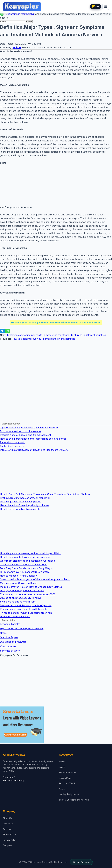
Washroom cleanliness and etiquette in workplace (27, 561)
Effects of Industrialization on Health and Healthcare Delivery (34, 450)
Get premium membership (20, 14)
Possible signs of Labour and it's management (25, 435)
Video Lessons (8, 646)
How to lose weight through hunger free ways (26, 557)
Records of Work (67, 783)
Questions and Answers (13, 642)
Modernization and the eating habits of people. (26, 605)
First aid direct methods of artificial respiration (25, 498)
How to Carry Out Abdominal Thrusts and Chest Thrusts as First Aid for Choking (45, 494)
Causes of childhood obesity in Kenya (21, 598)
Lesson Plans (65, 778)
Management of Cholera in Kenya (19, 583)
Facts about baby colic (13, 442)
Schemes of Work (10, 651)
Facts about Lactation (12, 446)
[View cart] (96, 7)
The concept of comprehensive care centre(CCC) (28, 594)
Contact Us (8, 824)
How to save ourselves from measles (21, 509)
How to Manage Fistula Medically (18, 576)
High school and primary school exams (22, 628)
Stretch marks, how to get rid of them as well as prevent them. (35, 579)
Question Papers (9, 637)
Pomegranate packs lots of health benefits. (24, 609)
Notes (3, 633)
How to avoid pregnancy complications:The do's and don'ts (33, 439)
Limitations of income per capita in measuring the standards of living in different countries (57, 335)
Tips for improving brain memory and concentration (29, 428)
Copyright (8, 845)
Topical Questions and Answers (74, 800)
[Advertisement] (56, 185)
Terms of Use (9, 834)
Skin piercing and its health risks (18, 602)
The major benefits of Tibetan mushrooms (23, 564)
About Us (7, 818)
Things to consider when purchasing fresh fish (26, 613)
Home (62, 762)
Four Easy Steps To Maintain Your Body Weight (26, 568)
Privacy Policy (10, 840)
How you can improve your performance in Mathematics (43, 339)
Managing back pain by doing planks (20, 502)
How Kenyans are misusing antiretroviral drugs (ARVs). (30, 553)
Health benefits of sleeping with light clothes (24, 505)
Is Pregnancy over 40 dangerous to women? (25, 572)
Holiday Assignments (69, 794)
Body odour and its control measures (21, 431)
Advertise (8, 829)
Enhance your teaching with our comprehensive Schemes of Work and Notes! (56, 323)
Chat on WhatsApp (14, 780)
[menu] (106, 7)
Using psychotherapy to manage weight (22, 590)
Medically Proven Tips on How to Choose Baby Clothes (31, 587)
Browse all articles (10, 624)
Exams (62, 767)
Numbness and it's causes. (15, 616)
